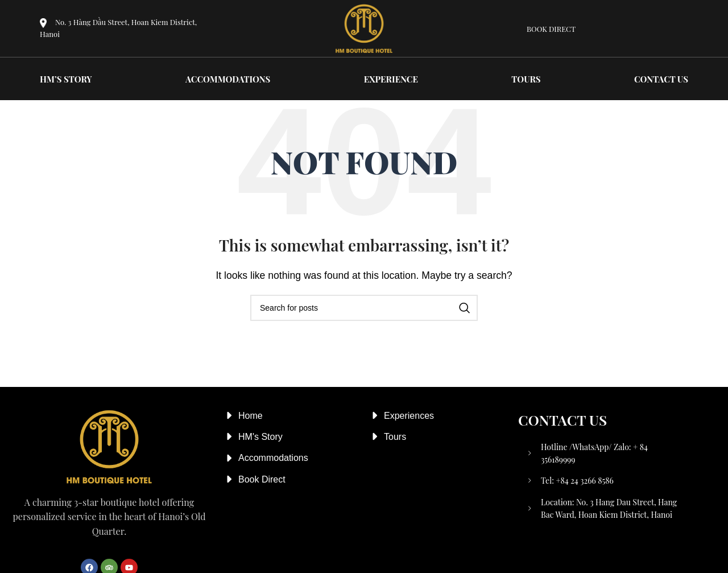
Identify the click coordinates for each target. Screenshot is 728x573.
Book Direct (262, 479)
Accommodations (273, 458)
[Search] (364, 308)
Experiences (409, 416)
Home (251, 416)
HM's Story (260, 437)
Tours (395, 437)
